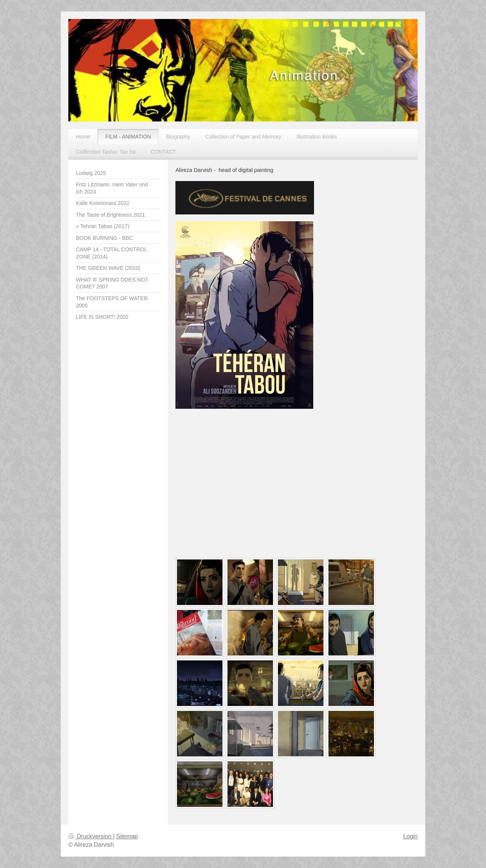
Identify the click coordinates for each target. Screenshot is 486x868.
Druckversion (91, 836)
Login (410, 836)
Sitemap (127, 836)
